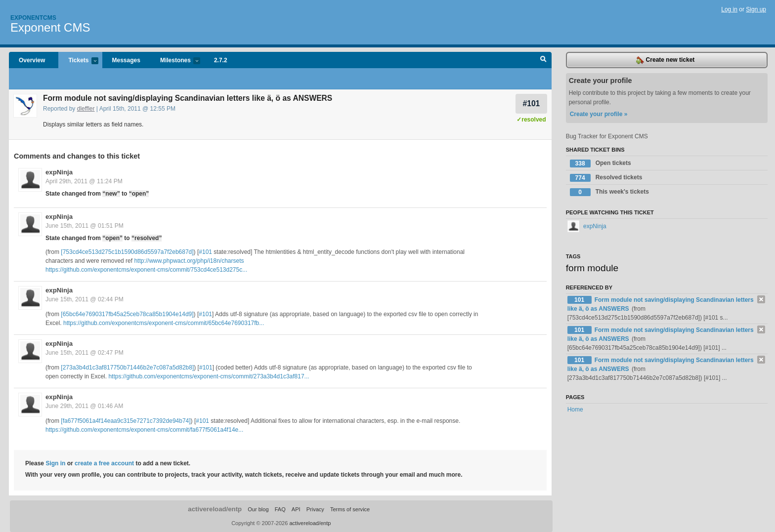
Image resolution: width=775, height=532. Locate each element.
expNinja (59, 172)
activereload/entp (215, 509)
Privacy (315, 509)
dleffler (86, 109)
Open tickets (601, 164)
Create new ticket (665, 60)
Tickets (78, 61)
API (296, 509)
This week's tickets (609, 192)
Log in (729, 9)
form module (592, 268)
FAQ (280, 509)
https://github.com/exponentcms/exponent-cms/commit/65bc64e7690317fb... (164, 323)
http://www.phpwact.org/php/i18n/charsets (189, 261)
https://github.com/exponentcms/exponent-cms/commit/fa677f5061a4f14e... (144, 430)
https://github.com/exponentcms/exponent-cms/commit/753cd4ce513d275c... (146, 270)
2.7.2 (221, 60)
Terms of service (350, 509)
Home (575, 409)
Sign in (55, 463)
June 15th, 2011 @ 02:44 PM (85, 299)
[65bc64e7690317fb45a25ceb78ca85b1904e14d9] (127, 314)
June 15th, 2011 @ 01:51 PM (85, 226)
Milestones (175, 61)
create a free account (104, 463)
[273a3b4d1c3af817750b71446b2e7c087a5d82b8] (127, 368)
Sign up (756, 9)
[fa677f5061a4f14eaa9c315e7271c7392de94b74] (126, 421)
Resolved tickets (606, 178)
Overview (32, 60)
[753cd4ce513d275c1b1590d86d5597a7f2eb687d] (127, 252)
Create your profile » (599, 114)
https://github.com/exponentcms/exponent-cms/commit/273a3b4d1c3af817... (209, 376)
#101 (532, 103)
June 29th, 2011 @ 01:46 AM (84, 406)
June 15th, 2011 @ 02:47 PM (85, 353)
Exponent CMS (50, 27)
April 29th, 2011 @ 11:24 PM (84, 181)
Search (543, 60)
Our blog (258, 509)
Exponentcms (33, 18)
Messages (126, 60)
